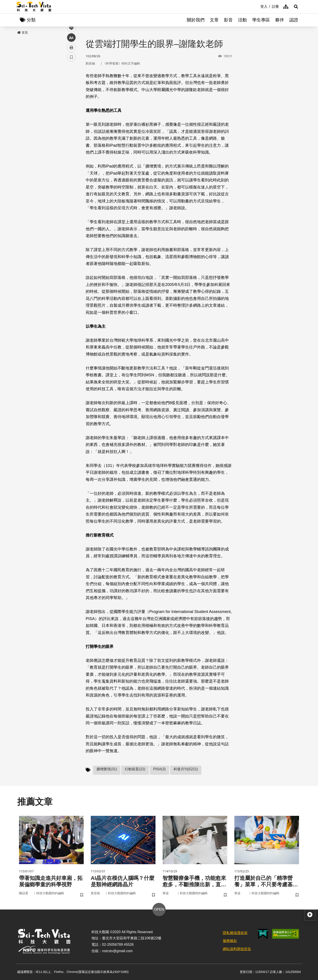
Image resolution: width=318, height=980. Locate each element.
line (70, 104)
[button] (296, 7)
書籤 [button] (71, 133)
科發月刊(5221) (186, 769)
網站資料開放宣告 (237, 949)
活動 (242, 20)
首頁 (23, 32)
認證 (294, 20)
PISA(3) (159, 769)
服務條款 (230, 941)
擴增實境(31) (107, 769)
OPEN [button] (159, 909)
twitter (71, 94)
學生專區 (261, 20)
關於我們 (196, 20)
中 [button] (71, 114)
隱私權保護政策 (235, 933)
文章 (214, 20)
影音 (228, 20)
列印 (71, 123)
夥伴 (280, 20)
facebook (71, 85)
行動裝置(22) (135, 769)
